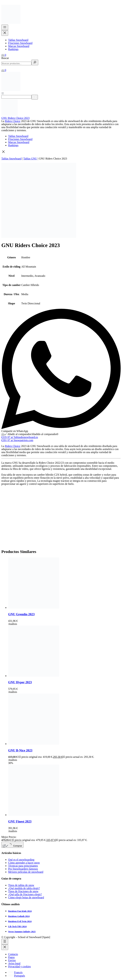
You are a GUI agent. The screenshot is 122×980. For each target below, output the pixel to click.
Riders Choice (13, 121)
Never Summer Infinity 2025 (22, 932)
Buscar (5, 58)
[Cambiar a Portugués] (17, 976)
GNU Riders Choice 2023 (15, 118)
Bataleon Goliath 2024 (19, 916)
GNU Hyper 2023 (20, 682)
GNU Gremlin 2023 (21, 614)
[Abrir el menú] (5, 27)
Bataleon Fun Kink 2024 (20, 911)
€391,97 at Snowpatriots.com (17, 440)
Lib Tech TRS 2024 (17, 926)
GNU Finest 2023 (20, 821)
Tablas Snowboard (11, 159)
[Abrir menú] (3, 93)
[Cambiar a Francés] (15, 972)
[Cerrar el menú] (5, 33)
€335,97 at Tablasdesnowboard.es (20, 437)
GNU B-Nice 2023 (20, 750)
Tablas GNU (30, 159)
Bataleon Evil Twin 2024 (20, 921)
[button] (61, 152)
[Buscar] (35, 62)
